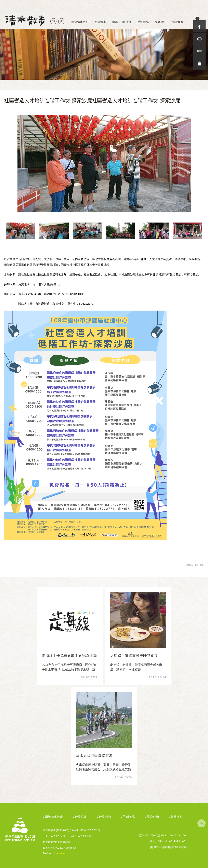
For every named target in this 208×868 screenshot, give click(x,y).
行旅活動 (105, 817)
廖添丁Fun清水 (122, 22)
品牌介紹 (160, 22)
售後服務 (178, 22)
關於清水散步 (80, 22)
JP (62, 21)
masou (61, 853)
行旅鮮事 (100, 22)
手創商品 (143, 22)
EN (53, 21)
